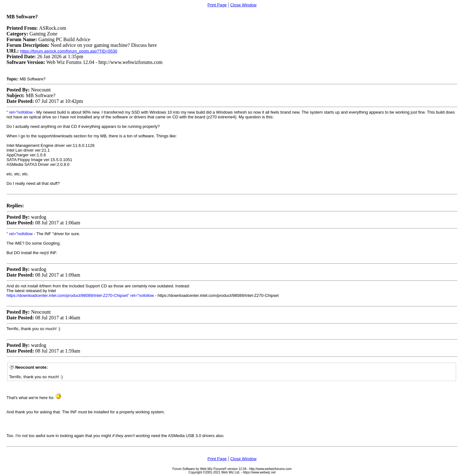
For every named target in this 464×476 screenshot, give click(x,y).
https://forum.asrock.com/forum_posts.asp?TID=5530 (69, 51)
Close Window (243, 5)
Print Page (217, 5)
